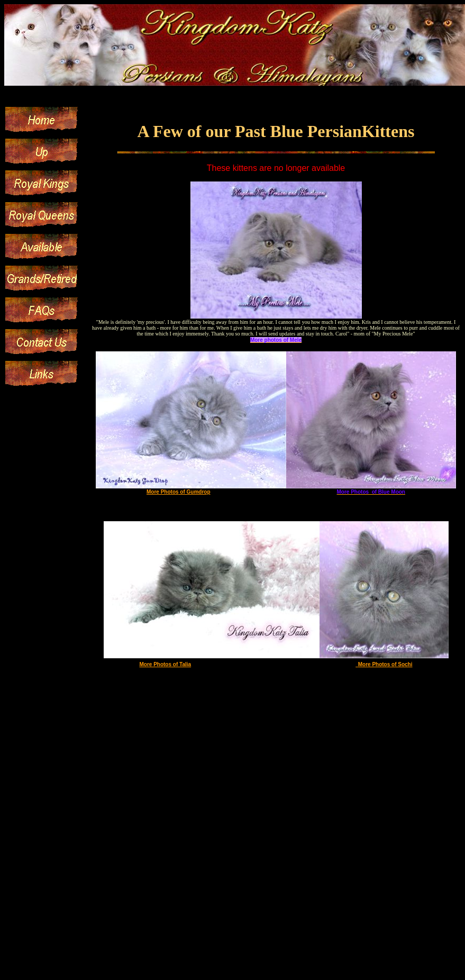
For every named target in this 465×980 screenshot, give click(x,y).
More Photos (163, 492)
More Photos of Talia (165, 664)
